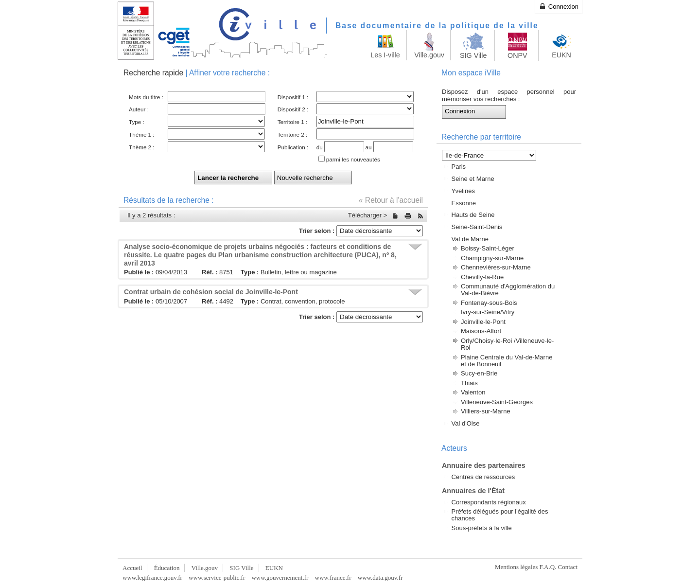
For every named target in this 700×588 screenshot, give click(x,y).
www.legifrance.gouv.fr (152, 578)
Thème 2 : (142, 147)
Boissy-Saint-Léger (488, 248)
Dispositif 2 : (293, 109)
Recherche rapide (153, 73)
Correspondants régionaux (489, 502)
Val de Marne (470, 239)
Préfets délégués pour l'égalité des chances (500, 515)
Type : (137, 122)
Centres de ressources (483, 477)
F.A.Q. (548, 567)
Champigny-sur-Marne (492, 258)
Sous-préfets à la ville (482, 528)
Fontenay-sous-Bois (489, 303)
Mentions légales (516, 567)
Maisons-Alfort (481, 331)
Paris (459, 167)
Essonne (464, 203)
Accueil (132, 568)
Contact (568, 567)
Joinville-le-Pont (483, 322)
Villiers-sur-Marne (486, 411)
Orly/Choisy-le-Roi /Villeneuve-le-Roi (507, 344)
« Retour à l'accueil (391, 200)
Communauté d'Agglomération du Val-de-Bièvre (508, 290)
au (369, 147)
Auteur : (139, 109)
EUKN (274, 568)
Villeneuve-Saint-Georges (497, 402)
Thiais (469, 383)
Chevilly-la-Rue (482, 277)
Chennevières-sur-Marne (496, 267)
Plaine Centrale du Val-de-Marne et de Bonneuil (507, 361)
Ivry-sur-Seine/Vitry (488, 312)
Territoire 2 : (293, 134)
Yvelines (463, 191)
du (320, 147)
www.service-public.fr (217, 578)
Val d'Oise (466, 423)
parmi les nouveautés (353, 159)
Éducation (167, 568)
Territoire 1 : (293, 122)
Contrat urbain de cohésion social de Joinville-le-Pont (211, 292)
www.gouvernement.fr (280, 578)
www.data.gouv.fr (380, 578)
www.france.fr (333, 578)
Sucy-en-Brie (479, 373)
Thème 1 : (142, 134)
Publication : (293, 147)
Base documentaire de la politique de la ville (437, 26)
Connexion (559, 6)
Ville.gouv (205, 568)
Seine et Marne (473, 179)
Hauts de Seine (473, 215)
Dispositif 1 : (293, 97)
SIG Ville (241, 568)
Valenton (473, 392)
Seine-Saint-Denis (477, 227)
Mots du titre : (146, 97)
